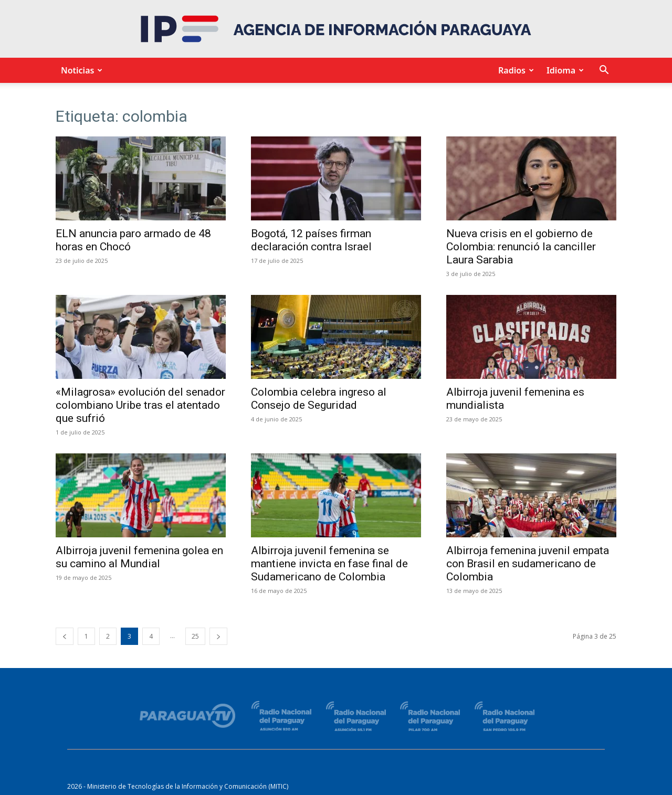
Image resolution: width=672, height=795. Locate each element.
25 (195, 636)
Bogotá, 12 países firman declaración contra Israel (311, 240)
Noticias (80, 70)
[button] (604, 71)
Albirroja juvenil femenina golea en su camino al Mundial (139, 557)
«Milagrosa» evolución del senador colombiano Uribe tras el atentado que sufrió (140, 405)
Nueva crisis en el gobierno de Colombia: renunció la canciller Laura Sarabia (521, 247)
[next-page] (218, 636)
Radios (514, 70)
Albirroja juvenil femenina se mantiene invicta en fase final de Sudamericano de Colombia (329, 564)
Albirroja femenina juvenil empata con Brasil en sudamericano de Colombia (528, 564)
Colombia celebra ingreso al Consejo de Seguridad (319, 399)
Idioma (564, 70)
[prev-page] (65, 636)
